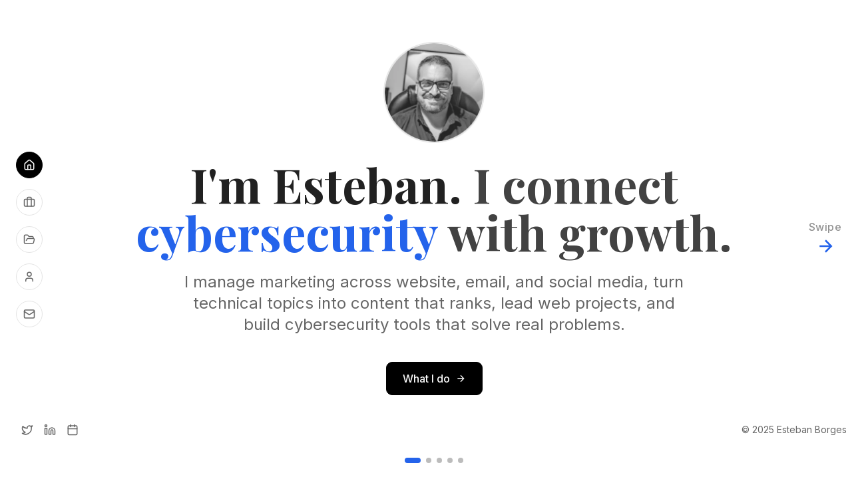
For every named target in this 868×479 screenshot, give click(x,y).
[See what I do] (29, 202)
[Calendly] (73, 430)
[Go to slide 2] (429, 460)
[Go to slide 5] (461, 460)
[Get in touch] (29, 314)
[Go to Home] (29, 165)
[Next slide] (825, 239)
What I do (434, 379)
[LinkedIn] (50, 430)
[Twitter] (27, 430)
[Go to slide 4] (450, 460)
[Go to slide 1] (413, 460)
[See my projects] (29, 239)
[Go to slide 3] (439, 460)
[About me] (29, 277)
